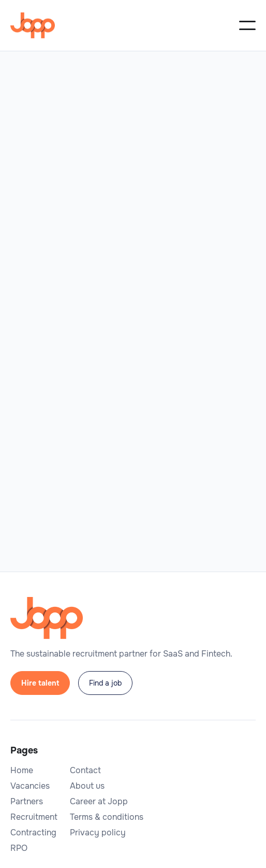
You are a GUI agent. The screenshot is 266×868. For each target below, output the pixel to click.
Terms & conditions (107, 817)
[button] (247, 25)
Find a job (105, 683)
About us (87, 786)
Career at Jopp (99, 802)
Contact (85, 771)
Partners (27, 802)
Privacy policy (98, 833)
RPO (19, 848)
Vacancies (30, 786)
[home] (33, 25)
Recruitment (34, 817)
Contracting (33, 833)
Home (22, 771)
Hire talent (40, 683)
